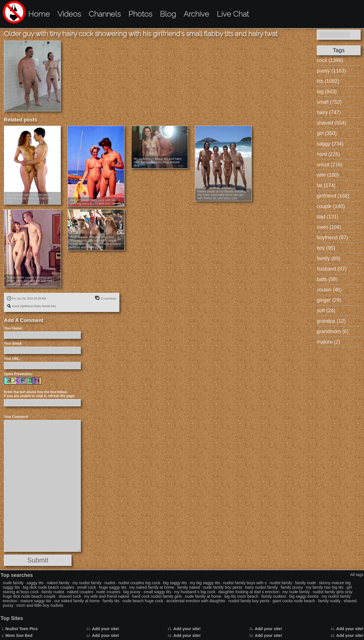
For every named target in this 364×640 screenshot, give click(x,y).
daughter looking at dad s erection (249, 592)
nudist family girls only (333, 592)
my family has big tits (325, 587)
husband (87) (332, 269)
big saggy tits (175, 583)
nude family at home (203, 596)
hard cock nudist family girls (157, 596)
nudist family (281, 583)
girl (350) (327, 133)
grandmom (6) (333, 331)
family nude (306, 583)
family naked (189, 587)
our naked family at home (77, 601)
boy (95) (326, 248)
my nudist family (87, 583)
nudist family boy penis (249, 601)
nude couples (108, 592)
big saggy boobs (304, 596)
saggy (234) (330, 144)
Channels (105, 14)
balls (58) (327, 279)
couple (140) (331, 206)
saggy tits (35, 583)
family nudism (274, 596)
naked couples (80, 592)
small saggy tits (157, 592)
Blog (168, 14)
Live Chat (233, 14)
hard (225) (328, 154)
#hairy (37, 306)
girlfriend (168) (333, 196)
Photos (140, 14)
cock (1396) (330, 60)
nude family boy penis (223, 587)
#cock (16, 306)
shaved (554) (331, 123)
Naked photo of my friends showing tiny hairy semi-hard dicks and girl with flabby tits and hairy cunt (222, 195)
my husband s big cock (195, 592)
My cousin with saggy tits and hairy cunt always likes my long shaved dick (158, 162)
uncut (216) (330, 165)
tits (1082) (328, 81)
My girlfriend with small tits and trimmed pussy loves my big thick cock (29, 198)
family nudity (329, 601)
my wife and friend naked (107, 596)
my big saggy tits (205, 583)
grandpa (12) (331, 321)
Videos (69, 14)
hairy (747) (329, 112)
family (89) (329, 258)
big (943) (327, 92)
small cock (87, 587)
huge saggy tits (113, 587)
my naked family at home (152, 587)
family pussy (292, 587)
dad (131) (328, 217)
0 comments (108, 299)
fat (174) (326, 185)
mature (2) (328, 342)
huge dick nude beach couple (29, 596)
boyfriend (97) (332, 238)
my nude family (296, 592)
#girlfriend (26, 306)
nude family (13, 583)
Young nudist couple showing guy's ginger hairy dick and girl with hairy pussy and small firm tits (30, 281)
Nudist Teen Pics (22, 629)
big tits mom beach (241, 596)
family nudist (53, 592)
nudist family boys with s (245, 583)
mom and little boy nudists (40, 605)
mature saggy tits (36, 601)
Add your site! (106, 629)
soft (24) (326, 311)
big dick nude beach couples (48, 587)
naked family (58, 583)
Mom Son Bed (19, 635)
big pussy (132, 592)
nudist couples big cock (139, 583)
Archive (196, 14)
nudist (110, 583)
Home (39, 14)
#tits (53, 306)
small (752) (329, 102)
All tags (357, 575)
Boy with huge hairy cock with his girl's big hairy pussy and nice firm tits (96, 202)
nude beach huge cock (143, 601)
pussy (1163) (331, 71)
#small (46, 306)
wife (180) (328, 175)
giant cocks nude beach (294, 601)
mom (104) (329, 227)
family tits (111, 601)
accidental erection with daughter (196, 601)
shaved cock (70, 596)
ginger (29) (329, 300)
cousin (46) (329, 290)
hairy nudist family (261, 587)
